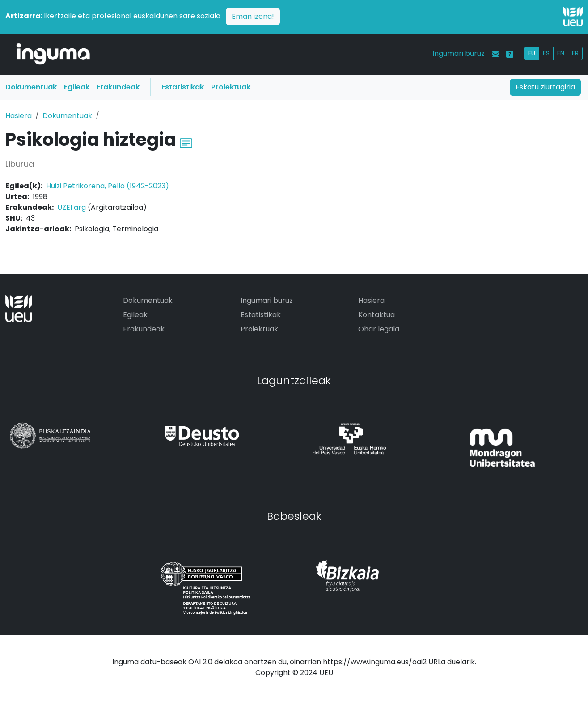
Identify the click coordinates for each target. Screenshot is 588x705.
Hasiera (19, 116)
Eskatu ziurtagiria (545, 87)
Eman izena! (253, 16)
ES (546, 53)
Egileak (77, 87)
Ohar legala (379, 329)
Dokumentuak (31, 87)
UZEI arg (72, 207)
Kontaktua (376, 315)
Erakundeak (118, 87)
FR (575, 53)
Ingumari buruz (459, 53)
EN (561, 53)
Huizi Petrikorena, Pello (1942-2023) (108, 186)
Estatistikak (183, 87)
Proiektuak (231, 87)
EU (532, 53)
